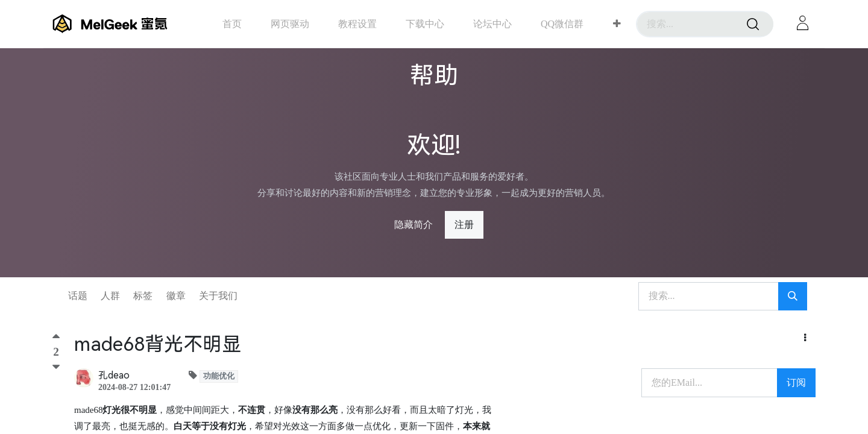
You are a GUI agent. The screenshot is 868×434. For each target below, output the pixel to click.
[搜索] (753, 24)
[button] (617, 24)
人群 (110, 296)
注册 (464, 225)
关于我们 (218, 296)
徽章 (176, 296)
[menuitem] (232, 24)
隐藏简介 (414, 225)
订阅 (796, 382)
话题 (78, 296)
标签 (143, 296)
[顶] (56, 339)
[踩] (56, 367)
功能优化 (219, 376)
